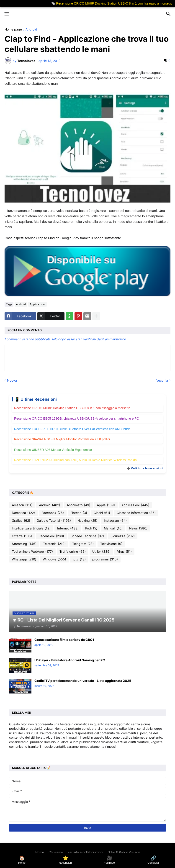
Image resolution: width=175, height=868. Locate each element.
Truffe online (73, 552)
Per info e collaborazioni (85, 852)
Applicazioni (37, 304)
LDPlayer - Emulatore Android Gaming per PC (70, 660)
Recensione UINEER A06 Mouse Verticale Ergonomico (53, 450)
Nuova (12, 380)
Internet (68, 528)
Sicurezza (123, 536)
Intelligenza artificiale (31, 528)
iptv (79, 559)
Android (31, 30)
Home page (13, 30)
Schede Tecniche (87, 536)
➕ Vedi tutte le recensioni (145, 468)
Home (40, 852)
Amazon (22, 505)
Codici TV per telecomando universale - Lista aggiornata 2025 (83, 681)
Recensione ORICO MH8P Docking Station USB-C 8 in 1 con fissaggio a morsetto (72, 408)
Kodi (91, 528)
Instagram (115, 521)
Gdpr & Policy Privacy (124, 852)
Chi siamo (56, 852)
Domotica (23, 513)
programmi (105, 559)
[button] (6, 14)
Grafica (21, 521)
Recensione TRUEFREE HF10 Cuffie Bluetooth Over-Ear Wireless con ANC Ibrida (72, 429)
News (138, 528)
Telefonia (54, 544)
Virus (124, 552)
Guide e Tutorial (54, 521)
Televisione (111, 544)
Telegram (83, 544)
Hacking (87, 521)
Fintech (79, 513)
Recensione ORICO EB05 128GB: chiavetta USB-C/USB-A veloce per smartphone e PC (77, 419)
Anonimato (78, 505)
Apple (106, 505)
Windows (54, 559)
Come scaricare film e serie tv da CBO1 (64, 640)
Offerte (22, 536)
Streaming (24, 544)
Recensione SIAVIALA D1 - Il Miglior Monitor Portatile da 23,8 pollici (62, 439)
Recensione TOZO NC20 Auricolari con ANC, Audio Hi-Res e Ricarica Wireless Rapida (75, 460)
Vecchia (162, 380)
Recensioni (51, 536)
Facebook (53, 513)
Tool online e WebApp (32, 552)
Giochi (102, 513)
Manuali (113, 528)
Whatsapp (24, 559)
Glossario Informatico (136, 513)
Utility (101, 552)
